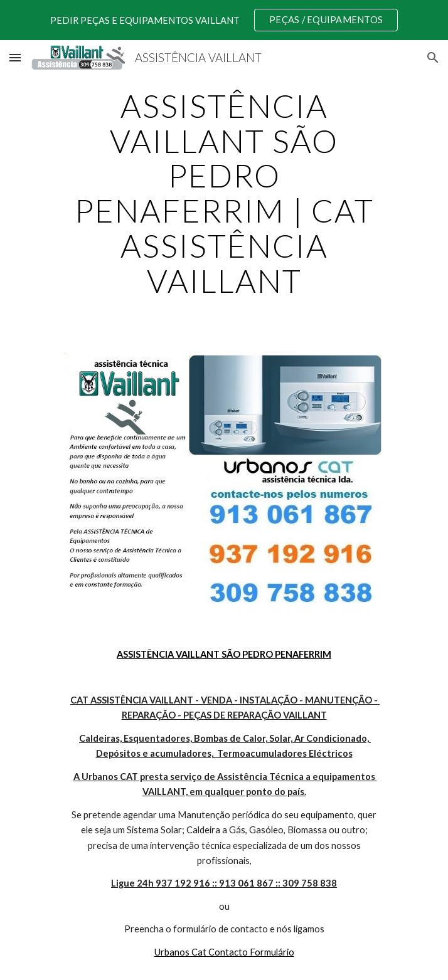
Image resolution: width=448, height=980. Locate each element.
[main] (224, 193)
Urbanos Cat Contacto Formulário (224, 952)
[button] (15, 57)
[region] (224, 20)
